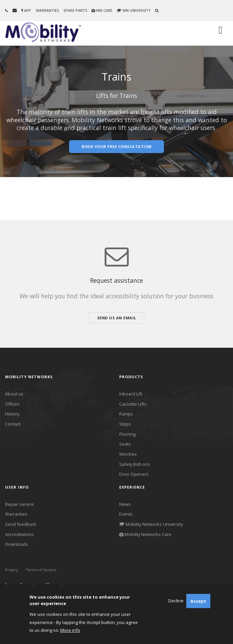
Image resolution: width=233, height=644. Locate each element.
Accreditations (19, 534)
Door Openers (134, 474)
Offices (12, 404)
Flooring (127, 434)
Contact (13, 424)
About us (14, 394)
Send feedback (21, 524)
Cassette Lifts (133, 404)
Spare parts (75, 10)
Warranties (47, 10)
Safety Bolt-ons (135, 464)
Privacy (12, 570)
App (26, 10)
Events (126, 514)
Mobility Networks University (151, 524)
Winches (128, 454)
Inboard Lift (131, 394)
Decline (176, 601)
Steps (125, 424)
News (125, 504)
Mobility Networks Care (145, 534)
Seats (125, 444)
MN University (134, 10)
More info (70, 630)
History (12, 414)
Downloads (17, 544)
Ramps (126, 414)
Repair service (19, 504)
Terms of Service (41, 570)
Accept (198, 601)
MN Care (102, 10)
